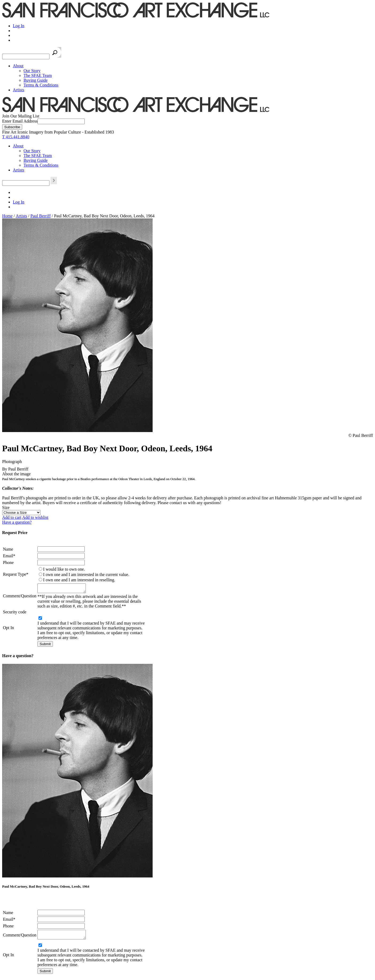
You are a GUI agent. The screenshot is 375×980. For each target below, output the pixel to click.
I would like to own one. (64, 569)
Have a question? (17, 522)
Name (8, 549)
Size (6, 507)
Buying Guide (36, 80)
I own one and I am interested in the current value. (86, 575)
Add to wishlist (35, 517)
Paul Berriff (41, 216)
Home (7, 216)
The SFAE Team (38, 75)
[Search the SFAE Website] (26, 56)
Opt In (8, 629)
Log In (19, 26)
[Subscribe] (12, 127)
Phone (8, 562)
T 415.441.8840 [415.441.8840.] (16, 137)
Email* (9, 556)
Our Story (32, 71)
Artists (19, 90)
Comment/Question (20, 597)
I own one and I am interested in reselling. (79, 580)
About (18, 66)
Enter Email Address (20, 121)
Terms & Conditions (41, 85)
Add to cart (12, 517)
